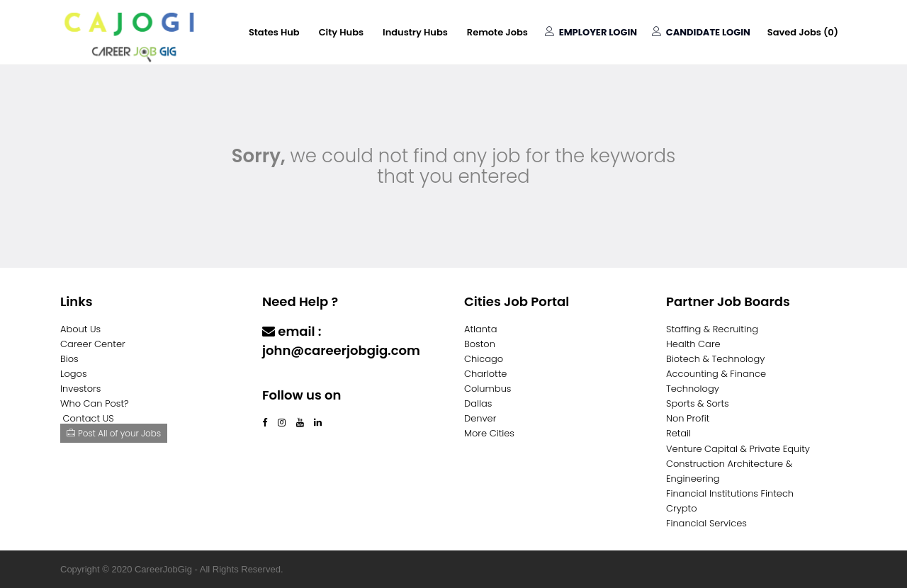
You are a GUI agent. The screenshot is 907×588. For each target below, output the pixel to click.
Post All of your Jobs (114, 433)
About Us (80, 329)
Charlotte (485, 374)
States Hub (274, 32)
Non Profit (688, 418)
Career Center (93, 344)
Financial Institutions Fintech (730, 493)
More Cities (489, 433)
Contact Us (299, 378)
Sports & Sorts (698, 403)
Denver (480, 418)
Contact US (89, 418)
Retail (678, 433)
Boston (480, 344)
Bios (69, 359)
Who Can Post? (95, 403)
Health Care (693, 344)
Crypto (682, 508)
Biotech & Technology (715, 359)
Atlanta (481, 329)
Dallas (478, 403)
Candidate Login (701, 32)
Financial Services (706, 523)
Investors (80, 389)
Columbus (488, 389)
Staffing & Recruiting (712, 329)
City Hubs (341, 32)
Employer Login (591, 32)
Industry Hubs (415, 32)
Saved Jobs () (803, 32)
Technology (693, 389)
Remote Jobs (497, 32)
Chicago (484, 359)
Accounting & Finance (716, 374)
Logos (74, 374)
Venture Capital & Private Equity (738, 449)
